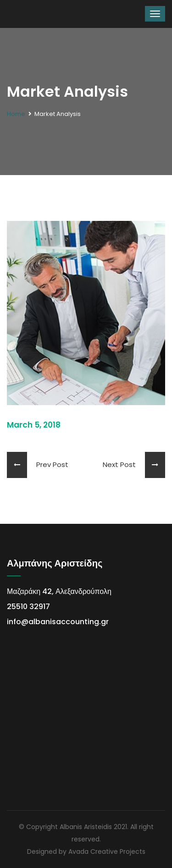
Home (16, 114)
